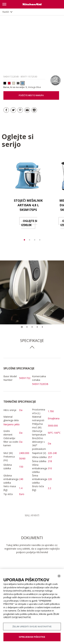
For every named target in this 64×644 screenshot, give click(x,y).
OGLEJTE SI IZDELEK (29, 223)
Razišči (6, 12)
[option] (28, 196)
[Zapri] (59, 576)
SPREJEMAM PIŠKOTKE (32, 637)
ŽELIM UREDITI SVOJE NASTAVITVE (32, 627)
